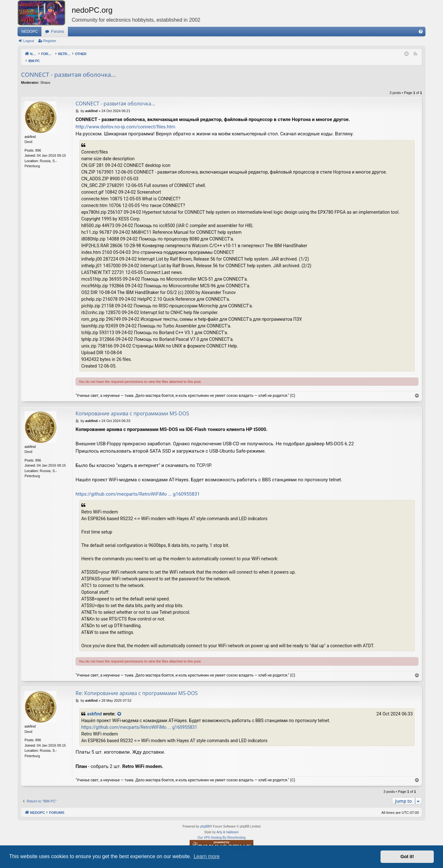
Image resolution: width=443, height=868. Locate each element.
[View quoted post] (120, 707)
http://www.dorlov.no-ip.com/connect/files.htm (125, 120)
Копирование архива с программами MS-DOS (132, 407)
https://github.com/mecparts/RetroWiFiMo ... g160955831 (138, 487)
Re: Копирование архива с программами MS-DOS (137, 686)
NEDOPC (29, 32)
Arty (219, 825)
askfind (94, 707)
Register (50, 41)
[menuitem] (421, 32)
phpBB (205, 820)
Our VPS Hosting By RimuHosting (222, 831)
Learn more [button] (207, 856)
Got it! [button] (407, 857)
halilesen (232, 825)
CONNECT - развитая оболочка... (68, 68)
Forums (58, 32)
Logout (29, 41)
